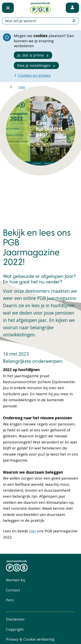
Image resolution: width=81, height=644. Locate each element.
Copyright (15, 629)
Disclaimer (15, 619)
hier (33, 531)
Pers (10, 600)
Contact (13, 590)
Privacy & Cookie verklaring (30, 639)
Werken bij (16, 580)
